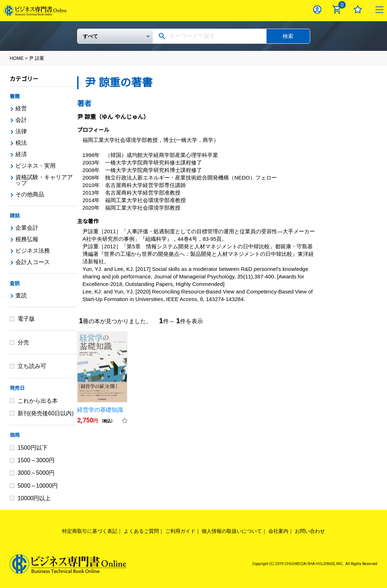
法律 (21, 131)
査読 (15, 283)
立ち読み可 (32, 366)
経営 (21, 108)
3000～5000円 (36, 473)
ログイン (317, 9)
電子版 (26, 319)
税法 (21, 143)
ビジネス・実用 (36, 166)
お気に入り (358, 9)
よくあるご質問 (141, 531)
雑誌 (15, 216)
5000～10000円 (38, 486)
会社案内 (278, 531)
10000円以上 (34, 498)
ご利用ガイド (180, 531)
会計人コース (33, 262)
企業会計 (27, 228)
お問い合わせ (310, 531)
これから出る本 (38, 401)
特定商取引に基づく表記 (90, 531)
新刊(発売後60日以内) (46, 413)
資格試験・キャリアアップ (44, 180)
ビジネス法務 (33, 251)
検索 (288, 36)
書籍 (15, 96)
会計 (21, 120)
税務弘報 (27, 239)
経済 (21, 154)
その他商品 (30, 194)
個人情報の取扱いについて (232, 531)
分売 (23, 342)
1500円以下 (33, 448)
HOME (17, 58)
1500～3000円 (36, 460)
